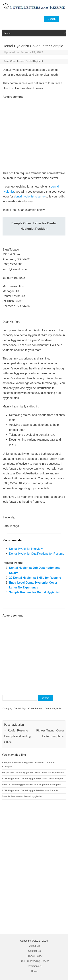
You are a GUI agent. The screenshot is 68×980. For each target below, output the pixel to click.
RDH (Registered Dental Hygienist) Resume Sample (30, 790)
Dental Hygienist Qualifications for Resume (37, 554)
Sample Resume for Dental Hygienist (34, 592)
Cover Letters (17, 61)
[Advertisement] (34, 133)
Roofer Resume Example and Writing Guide (17, 736)
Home (34, 971)
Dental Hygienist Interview (26, 549)
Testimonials (34, 966)
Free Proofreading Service (34, 961)
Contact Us (34, 951)
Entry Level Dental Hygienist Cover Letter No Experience (33, 772)
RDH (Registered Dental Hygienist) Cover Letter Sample (32, 778)
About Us (34, 946)
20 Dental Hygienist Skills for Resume (35, 578)
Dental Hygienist (34, 61)
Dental (17, 708)
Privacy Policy (34, 956)
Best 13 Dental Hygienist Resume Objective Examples (31, 784)
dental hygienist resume (29, 196)
